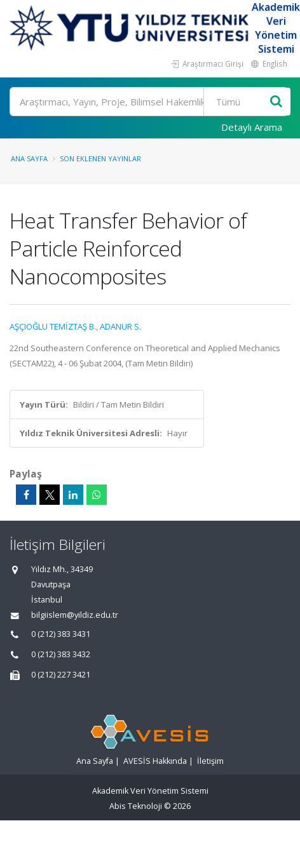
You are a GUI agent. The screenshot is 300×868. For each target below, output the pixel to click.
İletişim (210, 761)
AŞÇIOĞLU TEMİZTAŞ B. (53, 326)
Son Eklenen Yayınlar (100, 158)
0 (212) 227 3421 (61, 675)
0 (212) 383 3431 (61, 634)
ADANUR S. (120, 326)
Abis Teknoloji (136, 806)
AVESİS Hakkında (155, 761)
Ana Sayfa (29, 158)
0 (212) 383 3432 (61, 654)
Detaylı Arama (252, 127)
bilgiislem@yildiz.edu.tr (75, 615)
